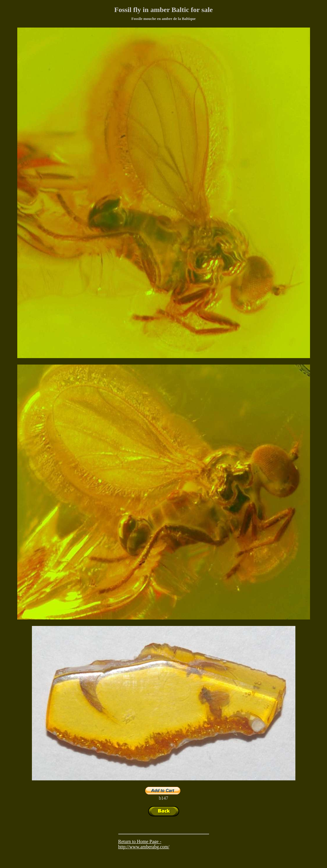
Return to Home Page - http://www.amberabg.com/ (144, 844)
